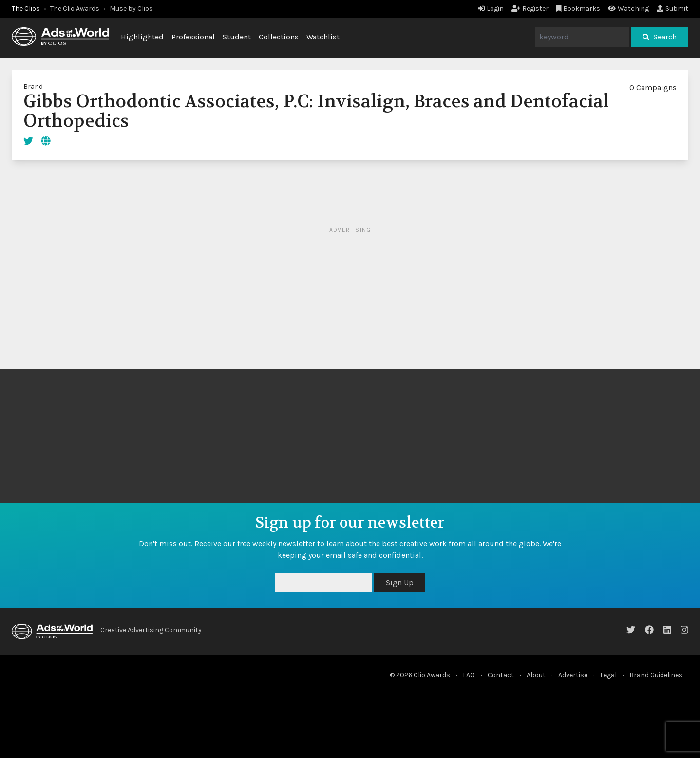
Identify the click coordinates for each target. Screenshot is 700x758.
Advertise (573, 675)
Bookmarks (578, 9)
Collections (279, 37)
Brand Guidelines (656, 675)
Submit (672, 9)
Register (530, 9)
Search (660, 37)
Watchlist (323, 37)
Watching (628, 9)
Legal (608, 675)
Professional (193, 37)
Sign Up (400, 582)
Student (237, 37)
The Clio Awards (75, 9)
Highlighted (142, 37)
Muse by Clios (131, 9)
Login (491, 9)
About (536, 675)
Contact (501, 675)
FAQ (469, 675)
